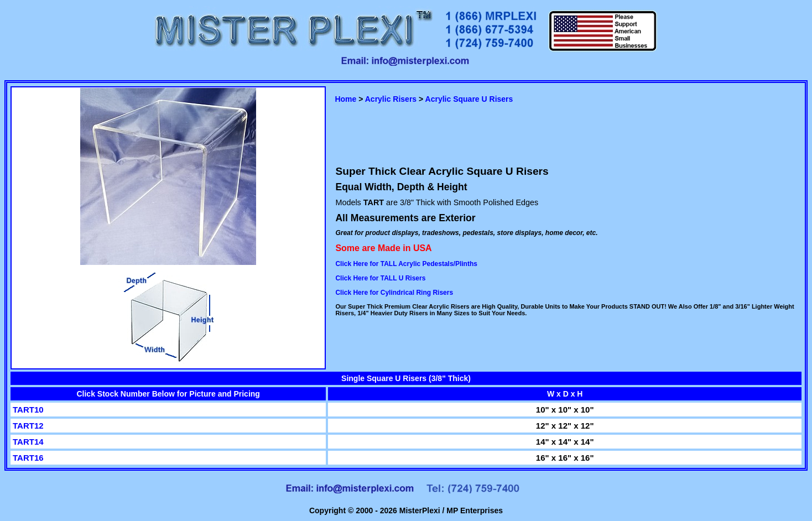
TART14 (28, 442)
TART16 (28, 458)
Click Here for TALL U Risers (380, 278)
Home (345, 99)
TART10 (28, 410)
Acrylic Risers (391, 99)
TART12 (28, 426)
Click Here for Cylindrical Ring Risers (394, 293)
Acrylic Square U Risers (469, 99)
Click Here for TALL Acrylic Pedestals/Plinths (406, 264)
